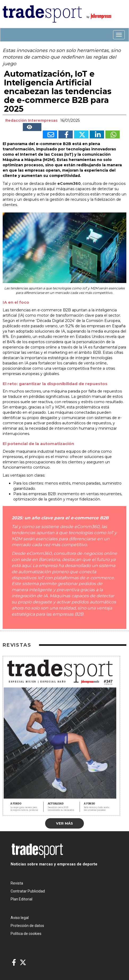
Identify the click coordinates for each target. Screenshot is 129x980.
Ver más (64, 823)
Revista (17, 883)
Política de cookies (26, 934)
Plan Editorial (21, 899)
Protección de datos (27, 926)
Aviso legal (20, 918)
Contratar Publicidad (28, 891)
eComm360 (68, 184)
